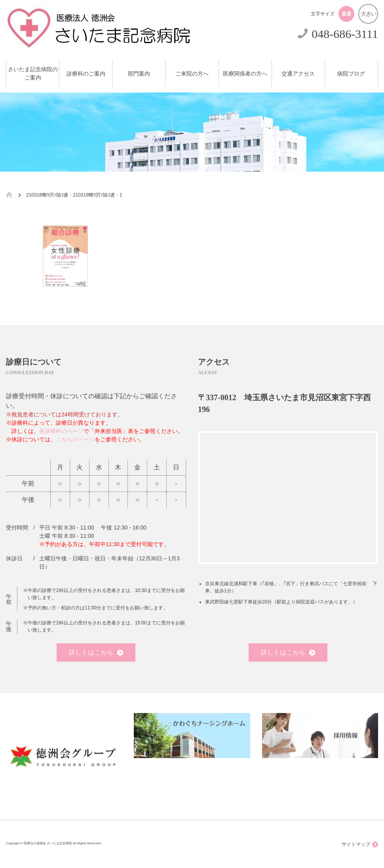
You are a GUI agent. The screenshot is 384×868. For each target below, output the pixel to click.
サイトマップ (360, 844)
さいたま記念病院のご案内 (33, 74)
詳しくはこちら (96, 652)
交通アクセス (298, 74)
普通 (346, 14)
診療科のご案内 (86, 74)
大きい (368, 14)
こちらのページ (75, 439)
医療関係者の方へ (245, 74)
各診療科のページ (61, 431)
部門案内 (139, 74)
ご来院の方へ (192, 74)
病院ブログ (351, 74)
